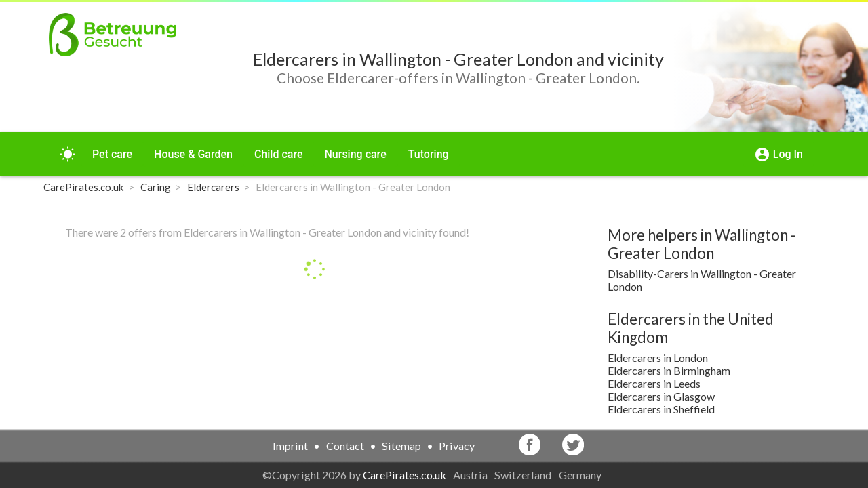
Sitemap (401, 446)
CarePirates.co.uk (405, 475)
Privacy (457, 446)
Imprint (290, 446)
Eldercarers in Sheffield (661, 409)
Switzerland (524, 475)
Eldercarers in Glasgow (661, 396)
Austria (471, 475)
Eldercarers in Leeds (654, 383)
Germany (581, 475)
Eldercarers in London (658, 358)
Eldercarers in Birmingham (669, 370)
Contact (345, 446)
